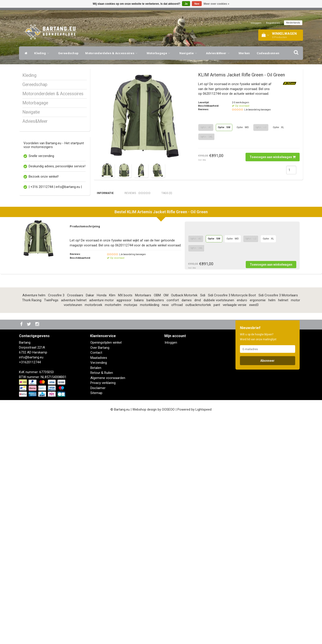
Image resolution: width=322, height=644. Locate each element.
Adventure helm (34, 520)
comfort (173, 525)
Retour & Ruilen (102, 598)
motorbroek (93, 530)
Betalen (96, 593)
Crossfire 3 (56, 520)
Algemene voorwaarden (108, 603)
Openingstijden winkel (106, 567)
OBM (157, 520)
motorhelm (113, 530)
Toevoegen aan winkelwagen (273, 157)
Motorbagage (160, 53)
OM (166, 520)
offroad (177, 530)
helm (272, 525)
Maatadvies (99, 583)
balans (139, 525)
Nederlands (293, 23)
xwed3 (254, 530)
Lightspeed (203, 634)
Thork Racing (32, 525)
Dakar (90, 520)
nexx (165, 530)
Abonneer (267, 586)
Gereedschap (68, 53)
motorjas (131, 530)
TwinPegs (51, 525)
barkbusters (155, 525)
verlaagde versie (235, 530)
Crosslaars (75, 520)
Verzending (99, 588)
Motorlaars (143, 520)
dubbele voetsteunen (219, 525)
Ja (186, 4)
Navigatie (189, 53)
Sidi (203, 520)
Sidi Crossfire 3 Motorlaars (278, 520)
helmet (283, 525)
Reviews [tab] (138, 193)
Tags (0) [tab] (167, 193)
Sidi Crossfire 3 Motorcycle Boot (232, 520)
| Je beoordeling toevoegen (257, 110)
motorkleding (150, 530)
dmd (198, 525)
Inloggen (256, 23)
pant (217, 530)
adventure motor (102, 525)
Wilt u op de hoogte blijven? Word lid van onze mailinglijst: (258, 562)
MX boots (125, 520)
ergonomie (258, 525)
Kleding (43, 53)
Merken (244, 53)
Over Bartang (100, 573)
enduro (242, 525)
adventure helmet (74, 525)
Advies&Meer (219, 53)
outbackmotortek (198, 530)
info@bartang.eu (31, 582)
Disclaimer (98, 613)
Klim (112, 520)
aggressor (124, 525)
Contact (96, 577)
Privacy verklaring (103, 608)
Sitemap (96, 618)
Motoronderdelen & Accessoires (112, 53)
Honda (102, 520)
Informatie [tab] (105, 193)
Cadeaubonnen (268, 53)
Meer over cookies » (217, 4)
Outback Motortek (184, 520)
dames (187, 525)
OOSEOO (168, 634)
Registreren (273, 23)
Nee (197, 4)
